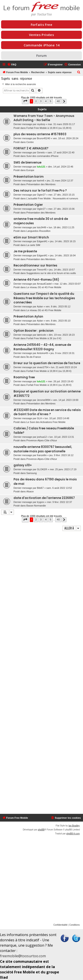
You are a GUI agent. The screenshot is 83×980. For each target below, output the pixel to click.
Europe (30, 170)
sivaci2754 (43, 367)
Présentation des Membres (41, 184)
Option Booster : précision (34, 331)
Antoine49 (42, 353)
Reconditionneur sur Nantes (35, 265)
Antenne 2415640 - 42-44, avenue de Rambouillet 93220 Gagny (42, 347)
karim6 (41, 181)
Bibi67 (40, 488)
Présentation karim (29, 177)
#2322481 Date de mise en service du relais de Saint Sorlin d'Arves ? (47, 412)
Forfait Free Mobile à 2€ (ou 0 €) (44, 338)
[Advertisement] (41, 673)
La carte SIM (33, 245)
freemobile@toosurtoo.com (23, 956)
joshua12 (42, 437)
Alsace (30, 491)
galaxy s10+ (23, 465)
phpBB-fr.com (73, 834)
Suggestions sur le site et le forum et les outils (51, 273)
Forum (41, 55)
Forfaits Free (41, 25)
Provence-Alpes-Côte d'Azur (42, 440)
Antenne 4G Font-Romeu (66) (36, 280)
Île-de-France (34, 357)
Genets (41, 152)
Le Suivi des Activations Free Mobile (46, 422)
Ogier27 (41, 195)
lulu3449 (42, 227)
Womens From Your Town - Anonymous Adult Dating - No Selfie (44, 118)
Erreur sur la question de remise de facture (47, 363)
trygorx (41, 502)
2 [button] (36, 101)
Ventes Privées (41, 35)
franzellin (42, 455)
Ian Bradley (74, 826)
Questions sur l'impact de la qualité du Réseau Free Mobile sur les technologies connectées (44, 298)
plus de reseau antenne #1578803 (40, 134)
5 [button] (51, 101)
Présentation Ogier (28, 205)
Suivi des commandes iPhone (42, 156)
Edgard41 (42, 241)
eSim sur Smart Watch (31, 237)
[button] (25, 101)
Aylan (40, 306)
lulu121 (41, 167)
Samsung (31, 473)
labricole (41, 335)
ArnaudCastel (44, 284)
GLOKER (42, 469)
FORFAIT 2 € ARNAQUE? (31, 148)
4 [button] (46, 101)
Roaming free (24, 377)
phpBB (41, 830)
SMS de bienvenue (27, 163)
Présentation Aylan (28, 317)
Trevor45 (42, 270)
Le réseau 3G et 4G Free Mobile (44, 287)
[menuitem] (12, 65)
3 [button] (41, 101)
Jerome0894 (44, 400)
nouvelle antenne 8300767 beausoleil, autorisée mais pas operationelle (43, 449)
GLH (40, 418)
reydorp (41, 124)
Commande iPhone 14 (42, 45)
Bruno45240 (44, 138)
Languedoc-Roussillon (38, 231)
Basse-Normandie (36, 506)
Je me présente (25, 251)
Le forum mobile (41, 6)
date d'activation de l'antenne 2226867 (44, 498)
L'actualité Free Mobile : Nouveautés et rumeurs (52, 198)
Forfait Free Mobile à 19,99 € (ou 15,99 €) (49, 128)
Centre (30, 142)
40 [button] (58, 101)
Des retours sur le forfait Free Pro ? (40, 191)
